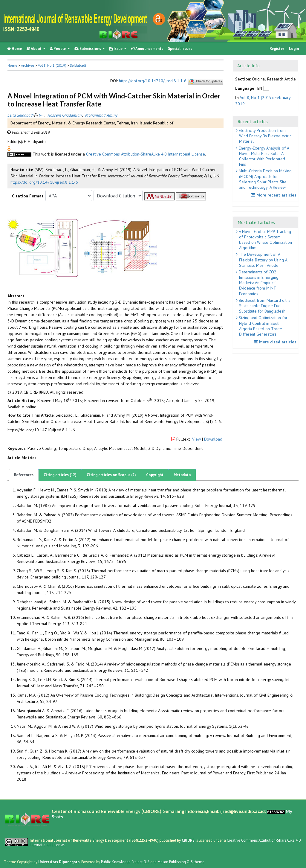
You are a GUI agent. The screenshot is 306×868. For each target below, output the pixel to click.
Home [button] (12, 65)
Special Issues (180, 49)
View (196, 439)
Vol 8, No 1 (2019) (52, 65)
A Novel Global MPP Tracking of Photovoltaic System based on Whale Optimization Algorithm (265, 240)
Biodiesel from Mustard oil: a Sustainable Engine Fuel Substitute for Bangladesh (264, 306)
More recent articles (274, 195)
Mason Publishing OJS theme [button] (181, 862)
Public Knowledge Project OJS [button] (125, 862)
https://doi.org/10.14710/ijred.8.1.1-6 (153, 81)
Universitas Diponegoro (59, 862)
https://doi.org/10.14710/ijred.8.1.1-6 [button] (44, 182)
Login (294, 49)
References (24, 475)
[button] (9, 148)
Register (277, 49)
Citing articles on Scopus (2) (111, 475)
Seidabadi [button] (78, 65)
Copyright (155, 475)
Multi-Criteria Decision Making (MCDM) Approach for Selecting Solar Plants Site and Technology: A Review (265, 179)
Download (213, 439)
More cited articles (276, 342)
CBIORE (189, 840)
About (35, 49)
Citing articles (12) (60, 475)
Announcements (147, 49)
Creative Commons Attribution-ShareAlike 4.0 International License (146, 154)
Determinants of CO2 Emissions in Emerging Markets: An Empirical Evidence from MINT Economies (258, 283)
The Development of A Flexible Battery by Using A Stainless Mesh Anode (263, 260)
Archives (28, 65)
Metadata (182, 475)
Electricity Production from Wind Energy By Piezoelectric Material (264, 136)
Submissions (88, 49)
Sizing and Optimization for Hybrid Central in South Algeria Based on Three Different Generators (263, 326)
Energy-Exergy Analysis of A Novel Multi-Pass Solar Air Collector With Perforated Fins (263, 156)
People (58, 49)
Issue (116, 49)
